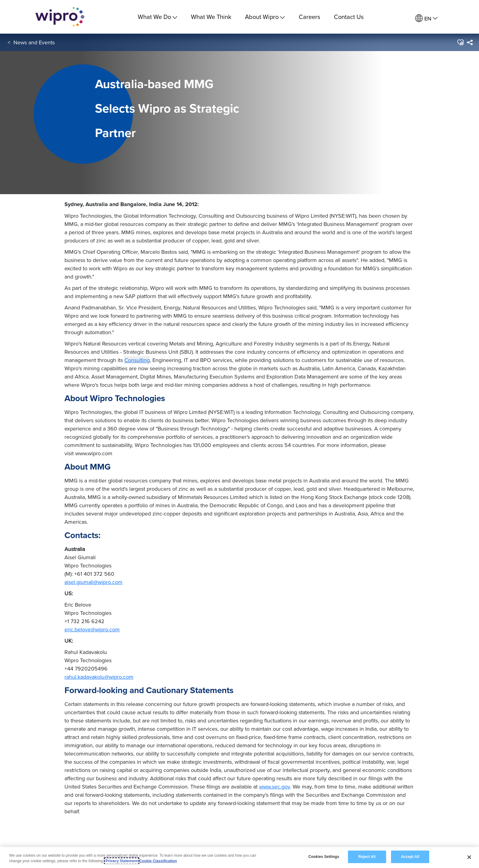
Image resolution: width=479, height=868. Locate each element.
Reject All (367, 857)
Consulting (137, 360)
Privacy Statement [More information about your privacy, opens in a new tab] (122, 861)
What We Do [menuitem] (157, 17)
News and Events (34, 42)
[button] (460, 42)
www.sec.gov (274, 787)
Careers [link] (309, 17)
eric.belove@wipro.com (92, 629)
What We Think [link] (211, 17)
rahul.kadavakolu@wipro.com (99, 677)
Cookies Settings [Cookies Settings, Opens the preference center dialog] (324, 857)
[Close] (469, 857)
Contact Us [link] (349, 17)
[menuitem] (426, 18)
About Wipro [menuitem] (265, 17)
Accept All (410, 857)
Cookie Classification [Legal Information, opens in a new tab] (158, 861)
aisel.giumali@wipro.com (93, 582)
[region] (239, 857)
